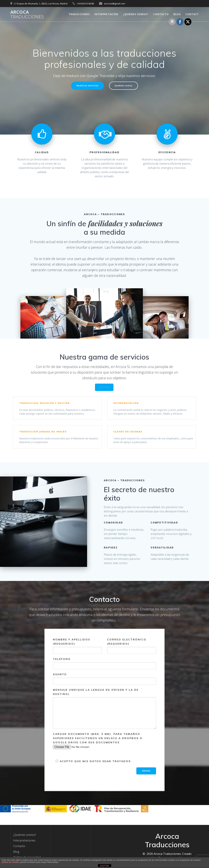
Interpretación (106, 14)
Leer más (104, 388)
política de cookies (10, 862)
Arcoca (27, 14)
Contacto (161, 14)
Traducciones (79, 14)
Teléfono (105, 671)
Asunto (105, 687)
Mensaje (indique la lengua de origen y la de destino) (105, 716)
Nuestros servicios (85, 86)
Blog (177, 14)
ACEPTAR (104, 866)
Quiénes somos (126, 86)
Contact (192, 14)
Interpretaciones (24, 840)
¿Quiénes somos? (136, 14)
